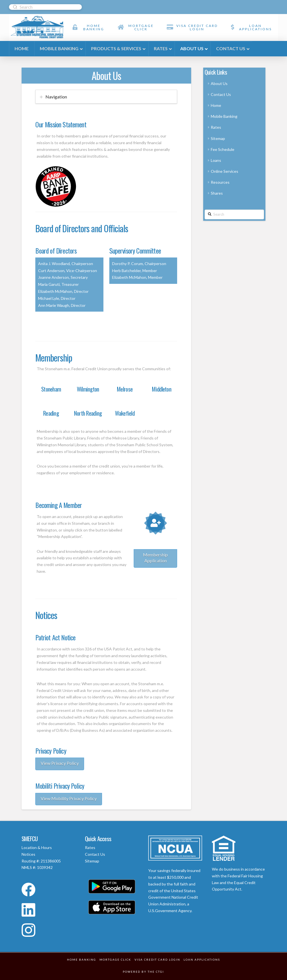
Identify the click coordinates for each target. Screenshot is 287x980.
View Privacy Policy (60, 763)
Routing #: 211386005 (41, 861)
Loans (216, 160)
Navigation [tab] (56, 97)
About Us (219, 83)
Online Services (224, 171)
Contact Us (221, 94)
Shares (217, 193)
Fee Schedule (223, 149)
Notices (28, 854)
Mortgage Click (115, 960)
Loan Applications (202, 960)
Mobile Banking (224, 116)
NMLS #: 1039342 (37, 867)
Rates (216, 127)
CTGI (160, 972)
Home (216, 105)
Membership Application (155, 558)
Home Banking (82, 960)
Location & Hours (37, 847)
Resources (220, 182)
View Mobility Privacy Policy (69, 798)
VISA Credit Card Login (157, 960)
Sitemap (218, 138)
